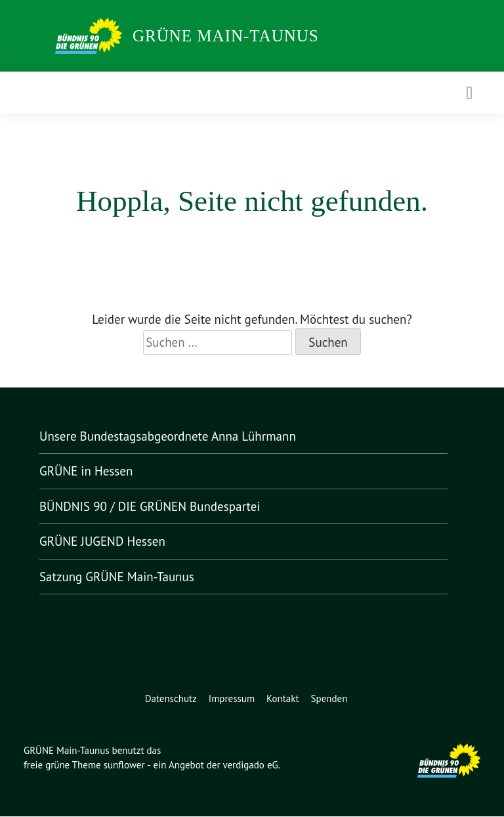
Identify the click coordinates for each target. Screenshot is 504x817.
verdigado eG (259, 765)
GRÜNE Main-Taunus (226, 36)
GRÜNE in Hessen (91, 471)
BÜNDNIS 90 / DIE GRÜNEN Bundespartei (159, 507)
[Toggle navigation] (469, 92)
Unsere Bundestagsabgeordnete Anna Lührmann (175, 436)
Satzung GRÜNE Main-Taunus (124, 577)
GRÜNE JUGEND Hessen (112, 541)
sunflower (127, 765)
